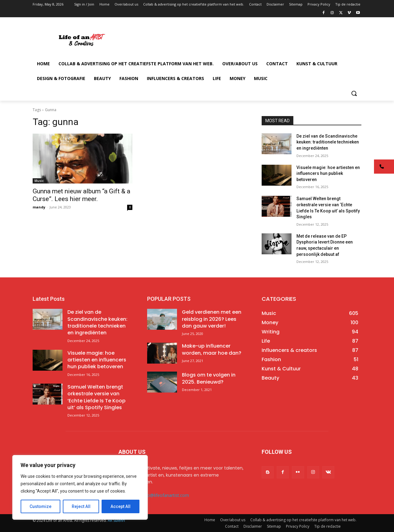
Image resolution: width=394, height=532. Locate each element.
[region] (80, 487)
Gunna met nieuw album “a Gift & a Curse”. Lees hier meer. (81, 195)
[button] (354, 93)
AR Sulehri (116, 520)
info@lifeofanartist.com (166, 495)
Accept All (121, 506)
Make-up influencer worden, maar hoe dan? (212, 349)
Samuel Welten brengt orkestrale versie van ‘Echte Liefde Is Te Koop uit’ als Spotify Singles (96, 397)
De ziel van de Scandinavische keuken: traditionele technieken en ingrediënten (328, 142)
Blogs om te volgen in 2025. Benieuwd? (209, 378)
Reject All (81, 506)
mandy (39, 207)
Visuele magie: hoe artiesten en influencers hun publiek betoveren (328, 173)
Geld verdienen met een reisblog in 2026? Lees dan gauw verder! (212, 319)
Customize (40, 506)
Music (39, 181)
